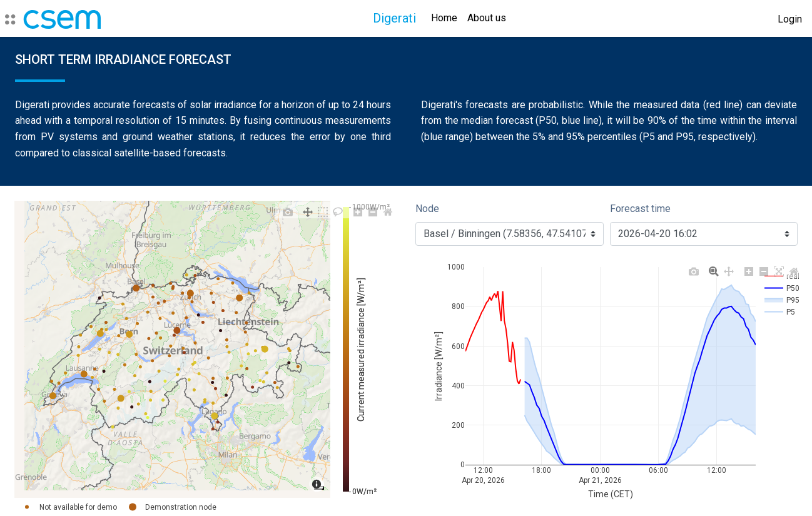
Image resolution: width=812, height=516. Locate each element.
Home (444, 18)
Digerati (394, 18)
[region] (172, 349)
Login (790, 19)
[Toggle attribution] (319, 488)
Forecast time (640, 209)
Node (427, 209)
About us (487, 18)
